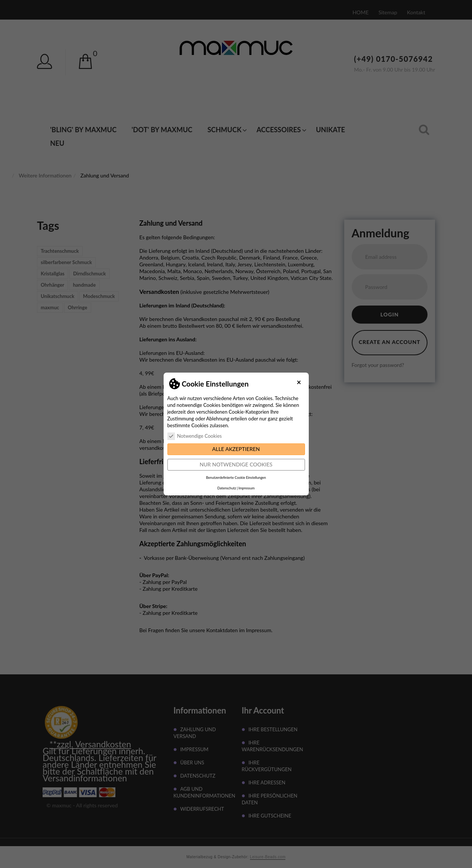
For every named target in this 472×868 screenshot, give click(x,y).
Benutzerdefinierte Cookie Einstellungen (236, 478)
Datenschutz (227, 488)
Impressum (246, 488)
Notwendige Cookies (195, 436)
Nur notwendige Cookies (236, 464)
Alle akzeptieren (236, 449)
